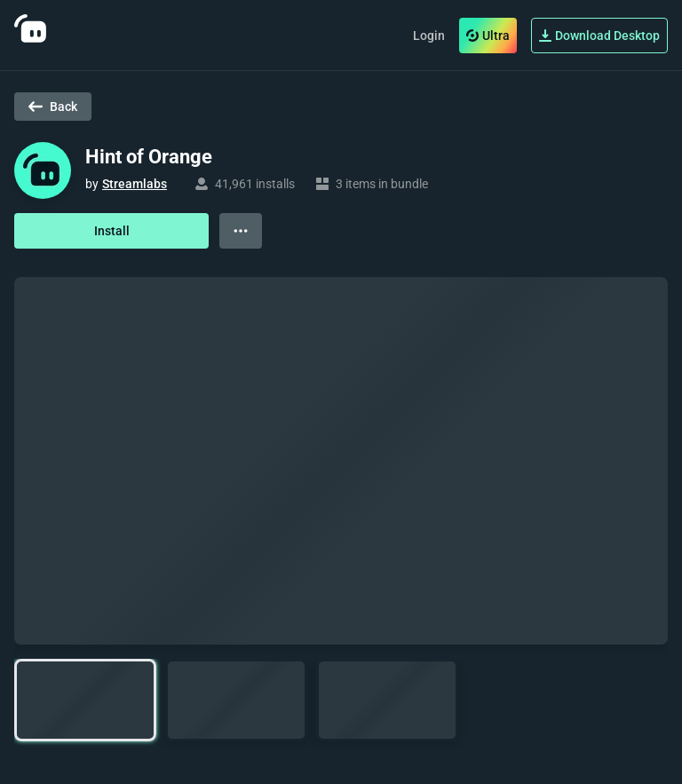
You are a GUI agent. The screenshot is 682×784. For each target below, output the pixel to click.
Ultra (488, 36)
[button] (85, 700)
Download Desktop (599, 36)
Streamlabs (135, 184)
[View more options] (241, 231)
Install (112, 231)
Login (429, 36)
